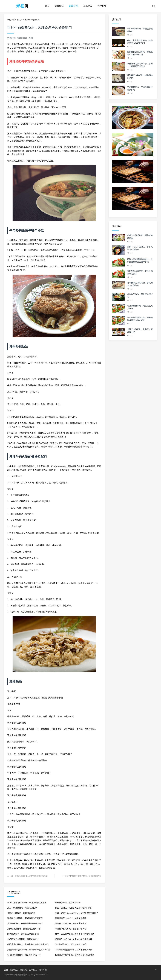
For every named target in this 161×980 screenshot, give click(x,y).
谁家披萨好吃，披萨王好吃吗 (68, 902)
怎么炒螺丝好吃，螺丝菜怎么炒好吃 (71, 944)
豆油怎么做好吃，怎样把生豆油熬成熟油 (31, 876)
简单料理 (102, 6)
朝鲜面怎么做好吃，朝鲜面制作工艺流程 (25, 918)
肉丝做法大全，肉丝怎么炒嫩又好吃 (23, 934)
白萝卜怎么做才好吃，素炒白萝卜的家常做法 (75, 934)
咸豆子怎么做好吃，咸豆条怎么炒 (22, 908)
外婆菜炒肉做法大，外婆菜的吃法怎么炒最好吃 (28, 944)
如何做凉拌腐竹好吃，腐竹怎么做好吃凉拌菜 (75, 955)
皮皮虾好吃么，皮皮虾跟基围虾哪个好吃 (25, 923)
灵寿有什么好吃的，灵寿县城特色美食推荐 (74, 939)
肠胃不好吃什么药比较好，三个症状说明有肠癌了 (77, 913)
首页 (47, 6)
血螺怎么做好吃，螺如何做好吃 (21, 913)
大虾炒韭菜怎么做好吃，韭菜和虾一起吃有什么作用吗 (29, 950)
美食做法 (59, 6)
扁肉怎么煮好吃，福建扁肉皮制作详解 (24, 929)
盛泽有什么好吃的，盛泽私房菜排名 (71, 923)
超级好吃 (73, 6)
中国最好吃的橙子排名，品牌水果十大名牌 (74, 950)
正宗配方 (88, 6)
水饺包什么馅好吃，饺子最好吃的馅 (71, 929)
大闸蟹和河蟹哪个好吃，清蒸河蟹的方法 (85, 876)
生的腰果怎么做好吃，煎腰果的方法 (23, 939)
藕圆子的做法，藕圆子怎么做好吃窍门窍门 (74, 908)
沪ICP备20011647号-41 (39, 975)
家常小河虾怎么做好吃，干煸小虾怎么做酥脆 (27, 902)
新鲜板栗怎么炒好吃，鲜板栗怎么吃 (71, 918)
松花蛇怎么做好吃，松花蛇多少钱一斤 (24, 955)
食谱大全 (26, 20)
